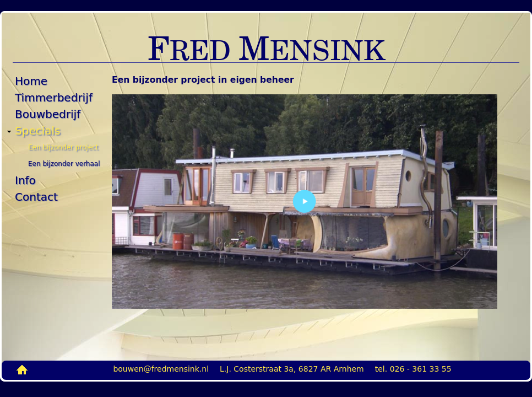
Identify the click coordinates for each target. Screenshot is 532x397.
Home (31, 81)
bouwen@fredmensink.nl (161, 369)
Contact (36, 197)
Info (25, 180)
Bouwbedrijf (48, 114)
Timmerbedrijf (54, 98)
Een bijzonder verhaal (64, 164)
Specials (37, 131)
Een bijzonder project (63, 147)
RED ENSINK (266, 49)
